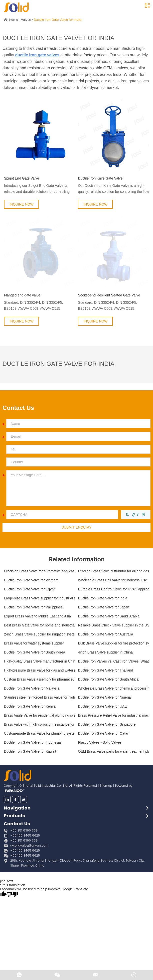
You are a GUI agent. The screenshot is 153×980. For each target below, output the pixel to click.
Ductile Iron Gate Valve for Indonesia (32, 742)
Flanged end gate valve (22, 295)
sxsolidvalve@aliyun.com (29, 846)
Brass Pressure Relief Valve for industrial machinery (113, 715)
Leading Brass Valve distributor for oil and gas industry (113, 571)
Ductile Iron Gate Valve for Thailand (105, 670)
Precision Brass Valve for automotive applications (40, 571)
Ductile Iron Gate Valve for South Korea (35, 652)
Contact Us (17, 824)
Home (14, 20)
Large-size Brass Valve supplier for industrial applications (40, 598)
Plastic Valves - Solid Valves (100, 742)
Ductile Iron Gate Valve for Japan (103, 607)
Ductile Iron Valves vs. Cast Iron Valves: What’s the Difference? (113, 661)
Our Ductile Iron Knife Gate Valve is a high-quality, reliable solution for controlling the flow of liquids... (113, 189)
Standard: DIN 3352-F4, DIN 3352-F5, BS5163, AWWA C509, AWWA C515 (34, 305)
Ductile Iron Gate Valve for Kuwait (30, 751)
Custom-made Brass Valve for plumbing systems (40, 733)
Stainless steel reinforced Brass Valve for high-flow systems (40, 697)
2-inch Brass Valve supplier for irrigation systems (40, 634)
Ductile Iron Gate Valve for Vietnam (31, 580)
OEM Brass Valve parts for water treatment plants (113, 751)
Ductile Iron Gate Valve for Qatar (103, 733)
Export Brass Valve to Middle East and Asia (37, 616)
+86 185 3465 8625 (25, 851)
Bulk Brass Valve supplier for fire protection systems (113, 643)
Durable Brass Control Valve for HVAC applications (113, 589)
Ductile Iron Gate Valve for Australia (105, 634)
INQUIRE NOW (21, 204)
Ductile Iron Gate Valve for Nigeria (104, 697)
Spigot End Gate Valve (22, 178)
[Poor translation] (12, 894)
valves (26, 20)
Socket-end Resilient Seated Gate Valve (109, 295)
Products (14, 816)
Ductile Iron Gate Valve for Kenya (30, 706)
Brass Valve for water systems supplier (34, 643)
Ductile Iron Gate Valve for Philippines (33, 607)
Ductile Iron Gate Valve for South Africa (108, 679)
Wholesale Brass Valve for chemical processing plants (113, 688)
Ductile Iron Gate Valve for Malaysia (32, 688)
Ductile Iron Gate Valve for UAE (102, 706)
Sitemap (106, 786)
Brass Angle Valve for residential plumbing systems (40, 715)
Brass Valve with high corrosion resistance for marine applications (40, 724)
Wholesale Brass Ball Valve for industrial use (112, 580)
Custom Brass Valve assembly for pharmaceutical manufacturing (40, 679)
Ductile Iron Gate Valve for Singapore (107, 724)
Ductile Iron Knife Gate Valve (100, 178)
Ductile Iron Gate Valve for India (58, 20)
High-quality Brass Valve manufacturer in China (40, 661)
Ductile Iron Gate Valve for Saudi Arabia (109, 616)
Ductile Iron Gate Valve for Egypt (29, 589)
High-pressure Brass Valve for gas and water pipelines (40, 670)
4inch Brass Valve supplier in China (105, 652)
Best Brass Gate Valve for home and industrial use (40, 625)
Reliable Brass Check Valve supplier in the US (113, 625)
